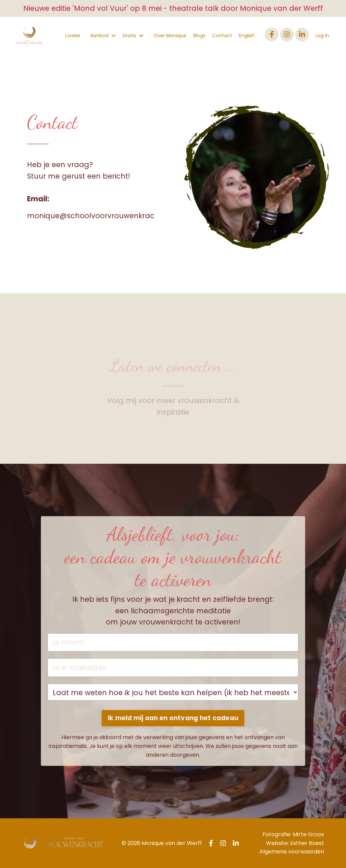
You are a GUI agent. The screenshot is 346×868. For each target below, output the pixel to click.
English (247, 36)
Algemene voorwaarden (292, 852)
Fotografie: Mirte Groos (293, 834)
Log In (322, 36)
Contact (222, 36)
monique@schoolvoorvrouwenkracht (94, 216)
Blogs (199, 36)
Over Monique (170, 36)
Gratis (133, 36)
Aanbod (103, 36)
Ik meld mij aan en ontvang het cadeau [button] (173, 718)
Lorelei (73, 36)
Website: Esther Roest (295, 843)
